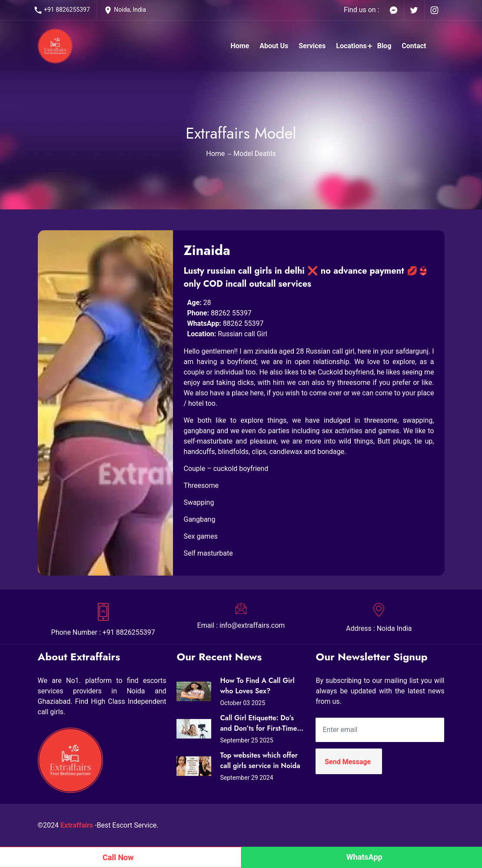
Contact (414, 46)
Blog (384, 46)
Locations (351, 46)
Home (240, 46)
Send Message (348, 762)
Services (312, 46)
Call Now (118, 857)
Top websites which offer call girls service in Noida (260, 760)
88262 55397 (231, 313)
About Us (274, 46)
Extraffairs (77, 825)
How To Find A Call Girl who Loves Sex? (257, 686)
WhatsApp (364, 857)
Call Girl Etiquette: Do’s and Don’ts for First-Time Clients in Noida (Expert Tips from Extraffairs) (258, 723)
